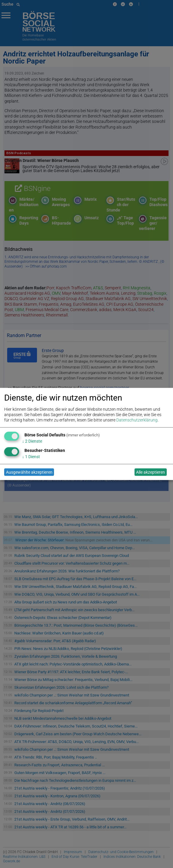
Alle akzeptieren (150, 472)
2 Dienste (32, 441)
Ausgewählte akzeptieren (29, 472)
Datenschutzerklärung (137, 420)
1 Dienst (31, 457)
